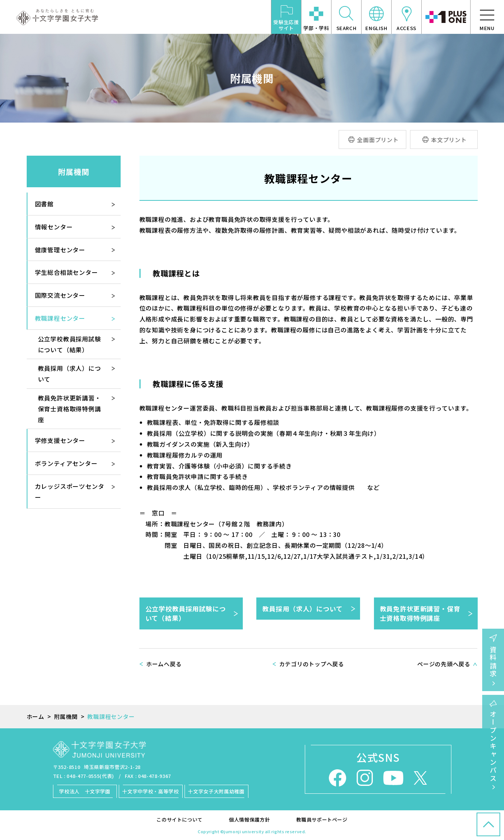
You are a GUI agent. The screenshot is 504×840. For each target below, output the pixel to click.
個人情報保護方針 (249, 820)
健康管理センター (60, 250)
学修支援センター (60, 440)
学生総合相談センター (67, 272)
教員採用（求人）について (302, 609)
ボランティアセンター (66, 463)
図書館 (44, 204)
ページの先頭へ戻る (444, 664)
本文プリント (449, 140)
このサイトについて (179, 820)
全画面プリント (378, 140)
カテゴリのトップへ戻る (312, 664)
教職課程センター (60, 318)
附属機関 (74, 172)
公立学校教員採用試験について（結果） (186, 613)
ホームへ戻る (164, 664)
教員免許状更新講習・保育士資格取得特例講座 (420, 613)
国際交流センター (60, 295)
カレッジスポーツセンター (70, 492)
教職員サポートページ (322, 820)
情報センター (54, 227)
